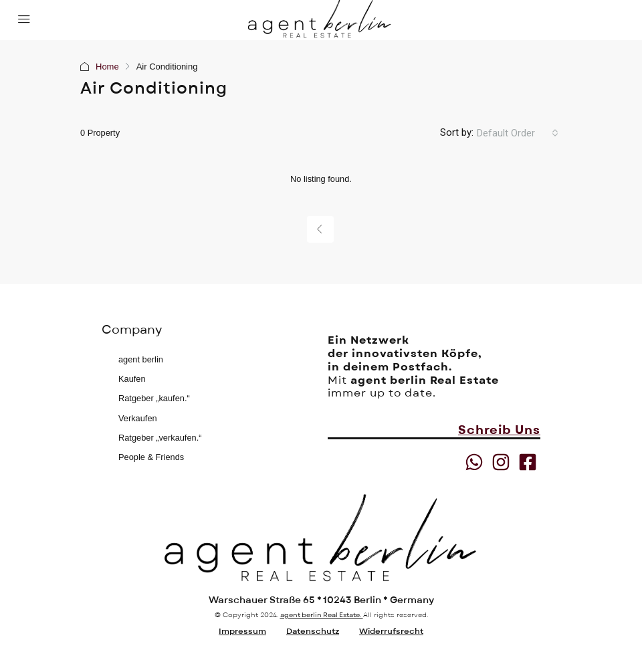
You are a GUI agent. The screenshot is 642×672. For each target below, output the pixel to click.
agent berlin (141, 359)
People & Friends (151, 457)
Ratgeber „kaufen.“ (154, 398)
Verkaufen (138, 418)
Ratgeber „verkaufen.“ (160, 438)
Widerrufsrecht (391, 631)
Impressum (242, 631)
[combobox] (518, 133)
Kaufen (132, 379)
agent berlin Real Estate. (322, 615)
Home (107, 67)
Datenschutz (313, 631)
